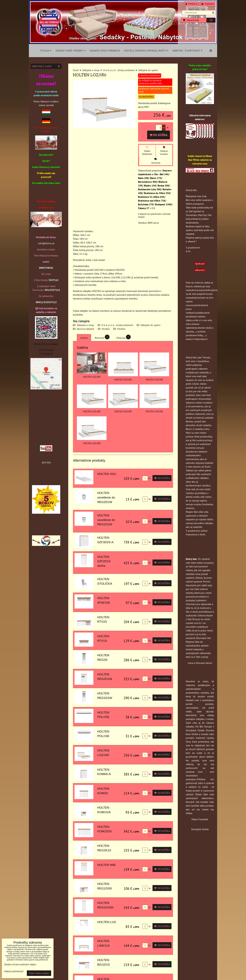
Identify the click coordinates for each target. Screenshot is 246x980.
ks (146, 478)
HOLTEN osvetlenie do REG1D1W (106, 520)
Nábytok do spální (151, 325)
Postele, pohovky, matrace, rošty (146, 51)
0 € (211, 20)
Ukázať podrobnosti (14, 971)
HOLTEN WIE (107, 865)
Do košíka (159, 135)
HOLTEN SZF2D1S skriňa (104, 561)
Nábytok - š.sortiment (187, 51)
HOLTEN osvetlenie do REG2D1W (106, 497)
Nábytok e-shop (85, 325)
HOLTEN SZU (107, 474)
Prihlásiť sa (191, 4)
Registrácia (208, 4)
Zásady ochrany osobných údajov (20, 964)
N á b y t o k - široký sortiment (117, 325)
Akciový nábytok (86, 329)
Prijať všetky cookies (39, 973)
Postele (106, 329)
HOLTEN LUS (107, 922)
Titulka (46, 51)
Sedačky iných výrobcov (105, 51)
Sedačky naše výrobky (71, 51)
